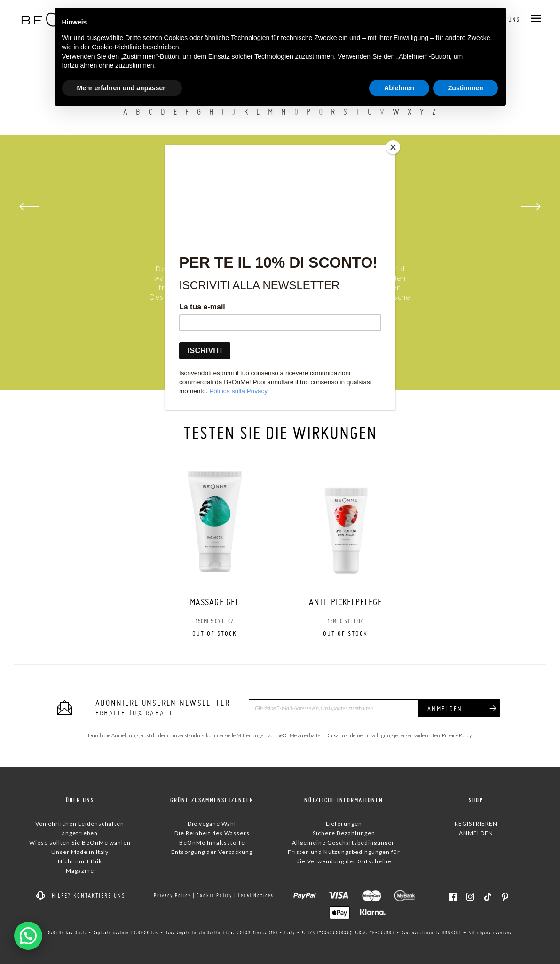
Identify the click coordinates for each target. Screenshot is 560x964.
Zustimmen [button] (466, 88)
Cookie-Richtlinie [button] (116, 47)
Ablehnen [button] (399, 88)
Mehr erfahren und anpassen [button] (122, 88)
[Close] (393, 147)
